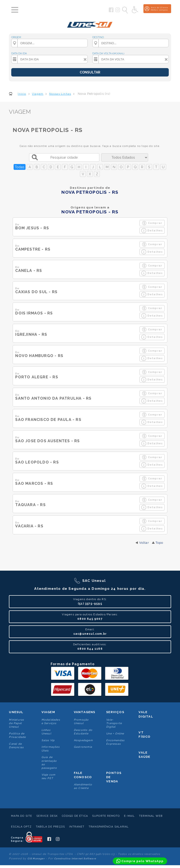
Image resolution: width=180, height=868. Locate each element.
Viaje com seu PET (49, 777)
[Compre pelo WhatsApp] (140, 861)
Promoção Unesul (81, 722)
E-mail (129, 816)
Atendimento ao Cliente (83, 786)
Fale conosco (83, 775)
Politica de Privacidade (17, 735)
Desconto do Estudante (83, 732)
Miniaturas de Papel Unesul (16, 723)
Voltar (144, 543)
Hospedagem (83, 740)
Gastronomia (83, 747)
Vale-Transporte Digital (114, 723)
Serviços (115, 712)
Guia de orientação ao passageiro (49, 763)
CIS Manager (36, 859)
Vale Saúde (144, 755)
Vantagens (85, 712)
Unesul (16, 712)
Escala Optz (21, 827)
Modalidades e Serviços (51, 722)
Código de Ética (75, 816)
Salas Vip (48, 740)
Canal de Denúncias (16, 746)
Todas (20, 167)
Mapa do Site (22, 816)
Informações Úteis (51, 749)
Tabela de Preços (50, 827)
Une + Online (115, 734)
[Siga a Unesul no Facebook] (111, 11)
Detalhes (152, 231)
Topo (159, 543)
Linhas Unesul (46, 732)
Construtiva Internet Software (75, 859)
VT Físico (144, 735)
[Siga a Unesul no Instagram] (118, 11)
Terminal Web (151, 816)
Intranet (77, 827)
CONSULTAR (90, 72)
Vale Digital (146, 714)
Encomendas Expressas (115, 742)
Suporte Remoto (106, 816)
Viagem (48, 712)
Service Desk (47, 816)
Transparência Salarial (109, 827)
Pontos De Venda (114, 777)
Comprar (152, 223)
